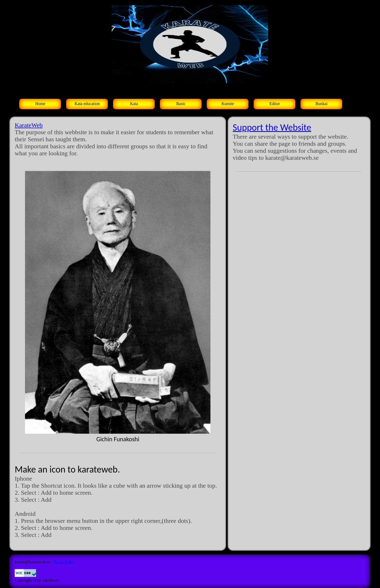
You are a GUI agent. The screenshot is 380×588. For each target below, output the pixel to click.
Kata (134, 104)
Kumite (228, 104)
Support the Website (272, 127)
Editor (275, 104)
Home (40, 104)
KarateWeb (29, 125)
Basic (181, 104)
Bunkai (321, 104)
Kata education (87, 104)
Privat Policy (64, 562)
